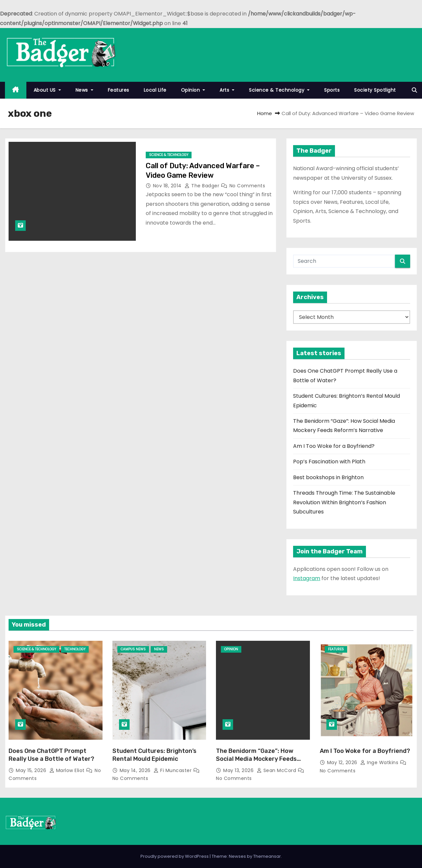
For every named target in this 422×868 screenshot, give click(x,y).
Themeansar (267, 856)
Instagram (307, 578)
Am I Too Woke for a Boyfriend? (334, 446)
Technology (75, 649)
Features (119, 90)
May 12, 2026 (343, 762)
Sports (332, 90)
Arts (227, 90)
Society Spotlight (375, 90)
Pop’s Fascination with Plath (329, 462)
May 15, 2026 (32, 770)
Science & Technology (279, 90)
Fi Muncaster (173, 770)
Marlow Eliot (68, 770)
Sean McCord (277, 770)
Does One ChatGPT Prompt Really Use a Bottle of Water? (51, 755)
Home (265, 113)
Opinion (193, 90)
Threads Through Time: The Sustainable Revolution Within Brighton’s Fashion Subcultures (344, 502)
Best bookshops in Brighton (328, 477)
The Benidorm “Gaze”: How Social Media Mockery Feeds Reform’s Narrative (256, 759)
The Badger (203, 186)
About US (47, 90)
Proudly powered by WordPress (175, 856)
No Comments (247, 186)
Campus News (133, 649)
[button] (414, 90)
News (84, 90)
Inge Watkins (380, 762)
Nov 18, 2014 (168, 186)
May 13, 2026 (239, 770)
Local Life (155, 90)
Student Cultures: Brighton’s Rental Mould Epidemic (154, 755)
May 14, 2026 (136, 770)
